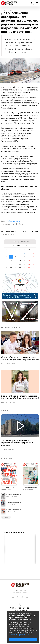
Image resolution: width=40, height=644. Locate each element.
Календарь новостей (20, 242)
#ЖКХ (18, 221)
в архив (6, 517)
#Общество (11, 221)
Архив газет (7, 458)
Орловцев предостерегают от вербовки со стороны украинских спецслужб (17, 443)
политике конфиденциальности (21, 635)
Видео (4, 411)
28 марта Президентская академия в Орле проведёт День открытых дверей (20, 358)
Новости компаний (11, 328)
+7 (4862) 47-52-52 (16, 608)
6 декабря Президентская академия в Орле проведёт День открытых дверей (20, 397)
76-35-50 (28, 608)
